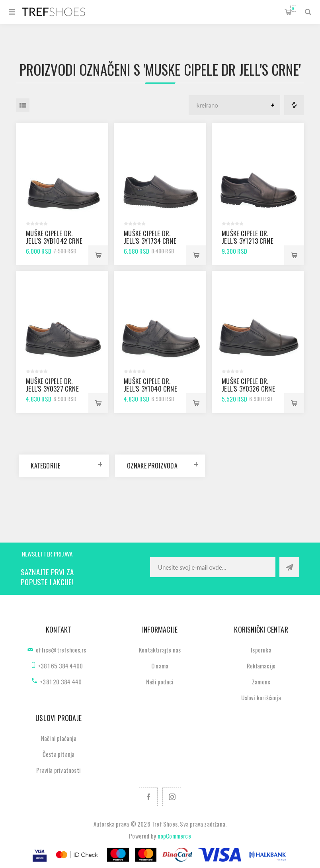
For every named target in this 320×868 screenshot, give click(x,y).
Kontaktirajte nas (160, 650)
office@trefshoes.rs (61, 650)
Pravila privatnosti (59, 770)
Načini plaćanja (59, 738)
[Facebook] (148, 797)
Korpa (293, 9)
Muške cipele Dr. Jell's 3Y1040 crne (150, 385)
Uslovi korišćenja (261, 698)
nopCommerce (174, 836)
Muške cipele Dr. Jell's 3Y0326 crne (248, 385)
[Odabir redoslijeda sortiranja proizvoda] (234, 105)
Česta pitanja (59, 754)
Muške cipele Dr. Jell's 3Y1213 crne (248, 237)
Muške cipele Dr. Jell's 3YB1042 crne (54, 237)
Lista (23, 105)
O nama (160, 666)
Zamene (261, 682)
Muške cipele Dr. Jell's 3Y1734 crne (150, 237)
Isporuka (261, 650)
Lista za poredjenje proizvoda (294, 105)
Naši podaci (160, 682)
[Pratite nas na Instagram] (172, 797)
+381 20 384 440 (61, 682)
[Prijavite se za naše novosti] (213, 567)
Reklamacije (261, 666)
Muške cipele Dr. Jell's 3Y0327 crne (52, 385)
